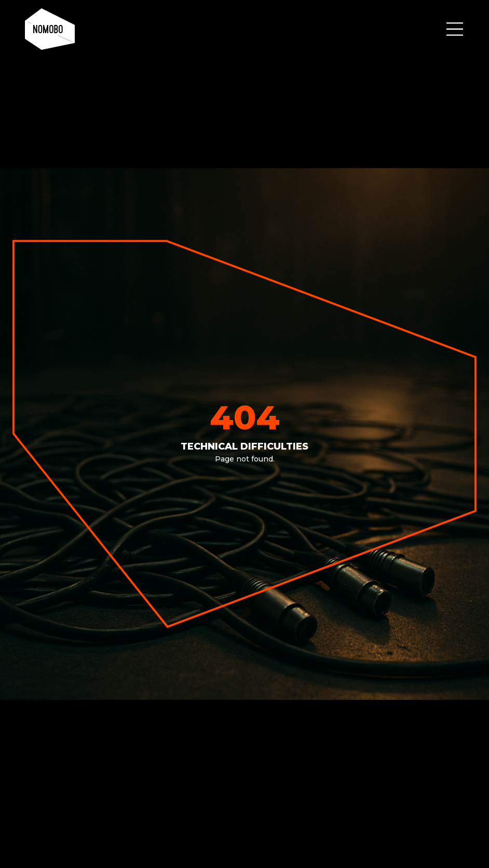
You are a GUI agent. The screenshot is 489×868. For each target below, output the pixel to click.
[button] (455, 29)
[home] (50, 29)
